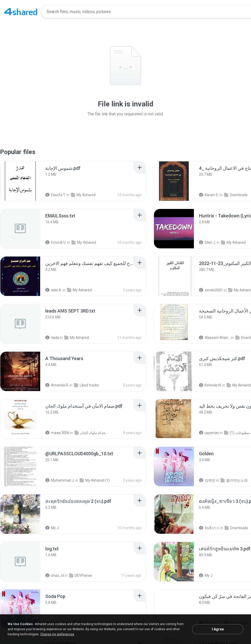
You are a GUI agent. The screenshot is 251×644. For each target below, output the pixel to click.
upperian (209, 433)
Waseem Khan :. (215, 338)
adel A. (54, 290)
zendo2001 (211, 290)
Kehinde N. (210, 385)
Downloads (236, 195)
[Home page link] (21, 12)
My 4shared (83, 195)
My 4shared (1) (95, 480)
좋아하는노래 (234, 480)
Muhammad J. (60, 480)
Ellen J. (207, 242)
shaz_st (55, 575)
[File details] (20, 181)
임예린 (207, 480)
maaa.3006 (57, 433)
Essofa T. (56, 195)
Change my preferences (57, 634)
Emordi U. (56, 242)
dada (52, 338)
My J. (52, 528)
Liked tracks (86, 385)
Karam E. (209, 195)
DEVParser (81, 575)
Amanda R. (57, 385)
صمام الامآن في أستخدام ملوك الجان (91, 433)
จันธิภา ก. (209, 528)
